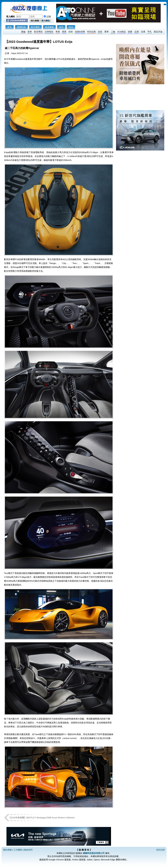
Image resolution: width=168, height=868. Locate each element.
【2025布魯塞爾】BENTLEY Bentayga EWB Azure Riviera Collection (42, 818)
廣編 (23, 32)
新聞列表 (21, 27)
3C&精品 (122, 32)
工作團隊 (18, 850)
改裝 (100, 32)
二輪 (113, 32)
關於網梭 (7, 850)
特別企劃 (91, 32)
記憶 (49, 16)
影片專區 (35, 27)
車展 (58, 32)
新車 (30, 32)
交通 (143, 32)
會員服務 (49, 27)
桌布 (61, 27)
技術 (71, 32)
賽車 (107, 32)
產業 (64, 32)
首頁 (9, 27)
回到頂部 (161, 850)
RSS (71, 27)
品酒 (137, 32)
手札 (149, 32)
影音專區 (38, 32)
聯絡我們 (28, 850)
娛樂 (130, 32)
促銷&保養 (80, 32)
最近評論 (158, 32)
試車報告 (49, 32)
